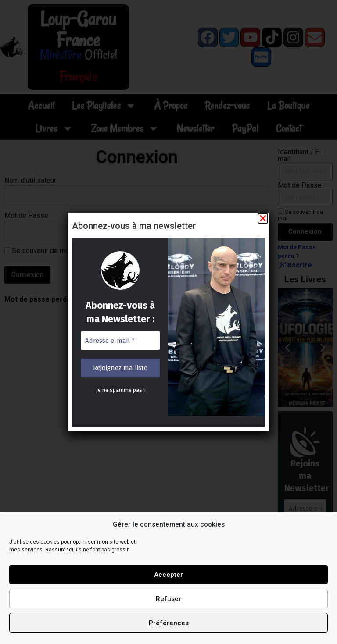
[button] (261, 221)
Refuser (168, 599)
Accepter (168, 575)
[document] (168, 322)
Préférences (169, 623)
